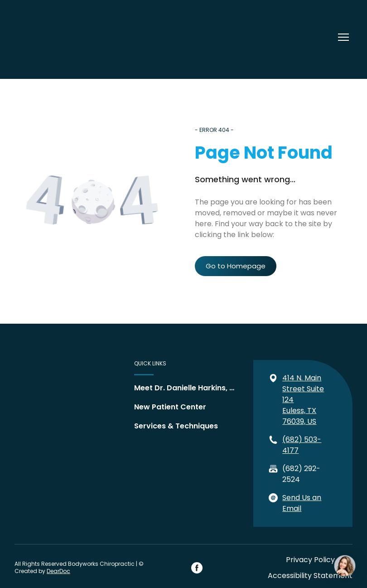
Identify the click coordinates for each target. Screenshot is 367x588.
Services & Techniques (176, 426)
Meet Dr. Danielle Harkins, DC (185, 388)
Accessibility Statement (310, 576)
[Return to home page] (44, 37)
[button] (236, 266)
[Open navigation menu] (343, 37)
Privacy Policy (310, 560)
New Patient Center (170, 407)
